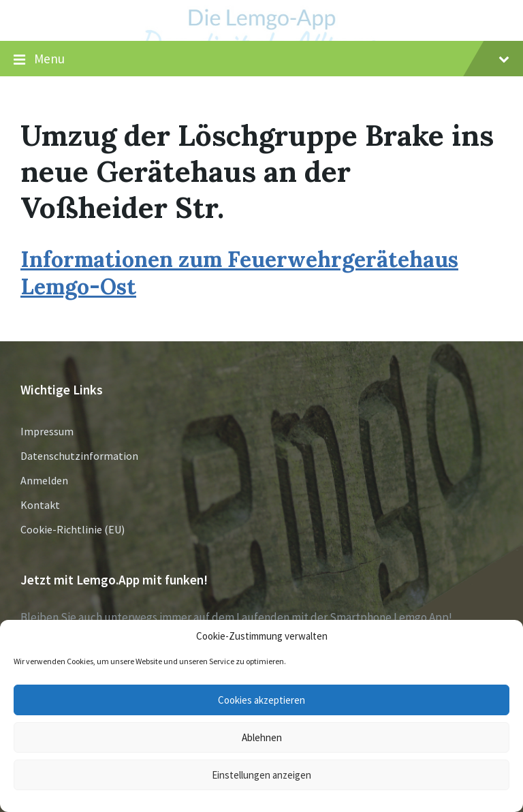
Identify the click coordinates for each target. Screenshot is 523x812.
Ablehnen (262, 737)
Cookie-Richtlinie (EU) (73, 529)
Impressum (47, 431)
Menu (261, 59)
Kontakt (40, 505)
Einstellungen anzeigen (261, 775)
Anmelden (44, 480)
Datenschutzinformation (79, 456)
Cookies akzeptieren (261, 700)
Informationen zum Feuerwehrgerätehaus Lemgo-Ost (239, 273)
